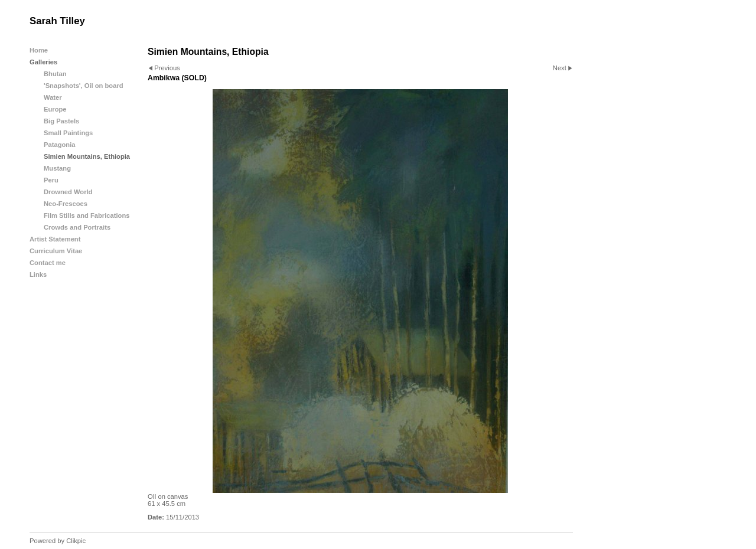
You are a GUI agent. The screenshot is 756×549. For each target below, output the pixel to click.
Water (53, 97)
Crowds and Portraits (77, 227)
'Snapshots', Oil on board (84, 86)
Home (39, 50)
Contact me (48, 263)
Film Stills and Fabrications (87, 215)
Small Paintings (68, 133)
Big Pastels (61, 121)
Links (38, 274)
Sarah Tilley (57, 21)
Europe (55, 109)
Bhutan (55, 74)
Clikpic (76, 541)
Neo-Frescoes (66, 204)
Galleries (43, 62)
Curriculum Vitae (56, 251)
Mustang (57, 168)
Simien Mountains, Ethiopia (87, 156)
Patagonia (59, 145)
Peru (51, 180)
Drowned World (68, 192)
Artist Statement (55, 239)
